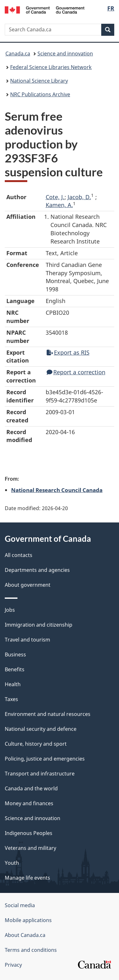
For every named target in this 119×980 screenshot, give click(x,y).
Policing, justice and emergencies (45, 759)
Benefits (15, 669)
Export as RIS (68, 352)
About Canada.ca (25, 935)
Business (15, 654)
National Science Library (39, 81)
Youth (12, 863)
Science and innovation (65, 54)
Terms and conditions (31, 950)
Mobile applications (28, 920)
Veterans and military (30, 848)
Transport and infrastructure (40, 774)
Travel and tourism (27, 640)
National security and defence (41, 729)
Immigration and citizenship (39, 625)
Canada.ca (18, 54)
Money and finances (29, 803)
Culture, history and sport (36, 744)
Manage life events (27, 878)
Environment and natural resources (48, 714)
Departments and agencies (37, 570)
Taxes (11, 699)
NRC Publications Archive (40, 94)
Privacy (13, 965)
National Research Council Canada (57, 490)
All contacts (19, 555)
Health (13, 684)
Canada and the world (31, 788)
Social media (20, 905)
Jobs (10, 610)
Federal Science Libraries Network (51, 67)
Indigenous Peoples (29, 833)
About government (28, 585)
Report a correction (76, 372)
